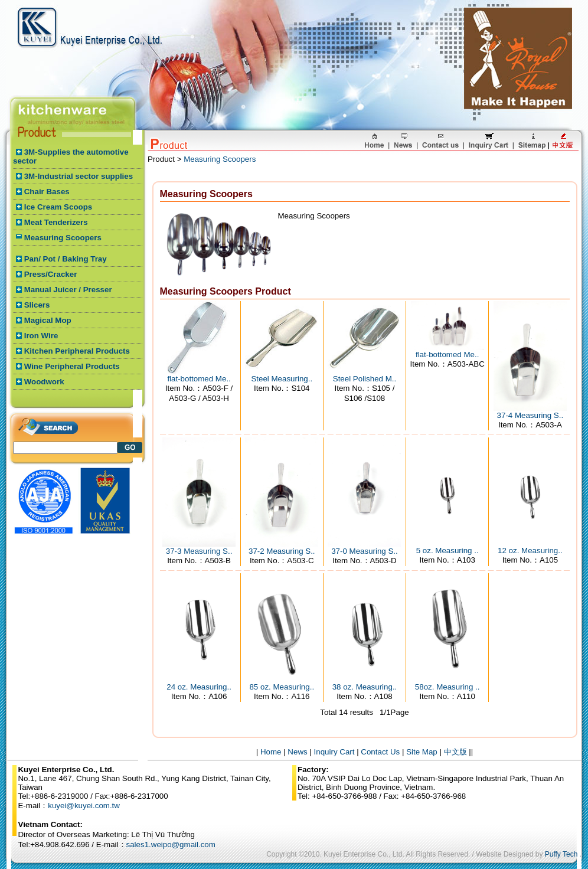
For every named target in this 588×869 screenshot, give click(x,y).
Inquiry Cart (334, 752)
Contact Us (380, 752)
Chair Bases (47, 192)
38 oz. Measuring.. (365, 687)
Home (271, 752)
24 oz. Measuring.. (199, 687)
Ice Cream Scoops (58, 207)
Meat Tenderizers (56, 222)
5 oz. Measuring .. (447, 551)
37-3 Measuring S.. (199, 551)
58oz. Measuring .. (447, 687)
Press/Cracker (51, 274)
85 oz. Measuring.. (282, 687)
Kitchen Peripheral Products (77, 351)
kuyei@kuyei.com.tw (84, 806)
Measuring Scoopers (63, 238)
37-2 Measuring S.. (282, 551)
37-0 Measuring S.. (365, 551)
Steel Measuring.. (282, 379)
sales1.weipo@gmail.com (171, 845)
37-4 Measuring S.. (530, 415)
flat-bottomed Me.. (199, 379)
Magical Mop (48, 320)
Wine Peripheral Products (72, 366)
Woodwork (44, 382)
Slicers (37, 305)
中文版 (455, 752)
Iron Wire (41, 336)
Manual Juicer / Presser (68, 290)
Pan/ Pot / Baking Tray (66, 259)
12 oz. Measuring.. (530, 551)
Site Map (422, 752)
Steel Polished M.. (365, 379)
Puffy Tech (561, 854)
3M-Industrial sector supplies (79, 176)
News (297, 752)
